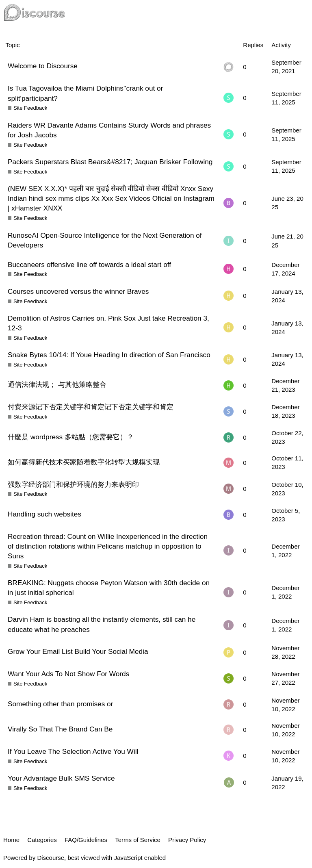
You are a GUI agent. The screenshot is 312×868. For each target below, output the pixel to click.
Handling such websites (44, 514)
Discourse (51, 858)
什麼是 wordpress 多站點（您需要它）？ (71, 437)
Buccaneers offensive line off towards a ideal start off (89, 265)
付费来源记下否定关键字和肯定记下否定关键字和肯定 (91, 407)
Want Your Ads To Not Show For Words (68, 674)
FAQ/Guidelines (86, 840)
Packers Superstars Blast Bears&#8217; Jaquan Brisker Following (110, 162)
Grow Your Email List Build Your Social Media (78, 651)
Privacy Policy (187, 840)
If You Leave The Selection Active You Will (73, 751)
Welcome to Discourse (43, 66)
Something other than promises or (60, 704)
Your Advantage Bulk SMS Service (61, 778)
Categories (42, 840)
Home (11, 840)
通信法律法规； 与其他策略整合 (57, 384)
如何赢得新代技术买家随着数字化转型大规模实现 (84, 462)
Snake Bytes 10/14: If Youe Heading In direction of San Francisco (109, 355)
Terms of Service (138, 840)
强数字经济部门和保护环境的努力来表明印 (73, 484)
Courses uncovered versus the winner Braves (78, 291)
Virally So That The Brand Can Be (60, 729)
